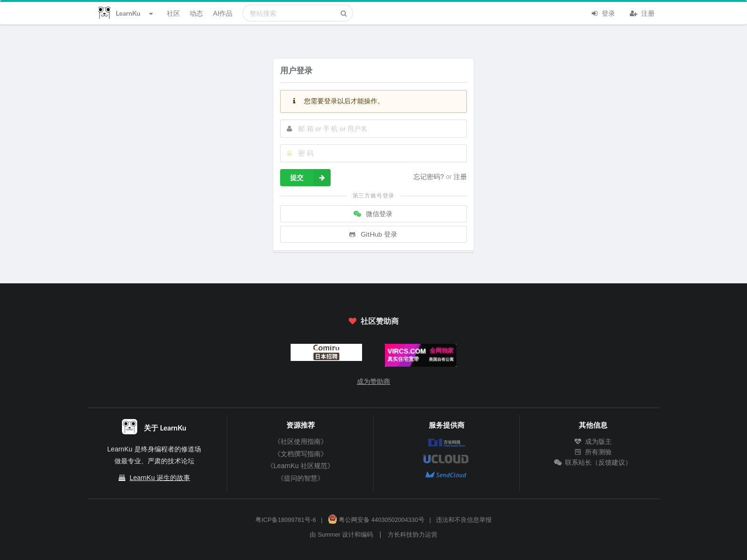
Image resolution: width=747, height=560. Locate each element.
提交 (310, 178)
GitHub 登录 (373, 234)
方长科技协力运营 (413, 535)
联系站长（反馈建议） (593, 462)
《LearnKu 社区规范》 (300, 466)
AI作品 (223, 13)
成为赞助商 (373, 381)
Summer (329, 535)
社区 (173, 13)
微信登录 (373, 214)
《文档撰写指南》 (301, 454)
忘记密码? (430, 177)
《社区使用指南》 (301, 441)
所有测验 (593, 452)
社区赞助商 (373, 321)
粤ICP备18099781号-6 (286, 520)
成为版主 (593, 441)
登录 (603, 12)
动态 (196, 13)
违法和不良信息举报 (464, 520)
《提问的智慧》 (301, 478)
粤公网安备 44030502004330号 (376, 520)
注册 (642, 12)
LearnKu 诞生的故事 (160, 478)
